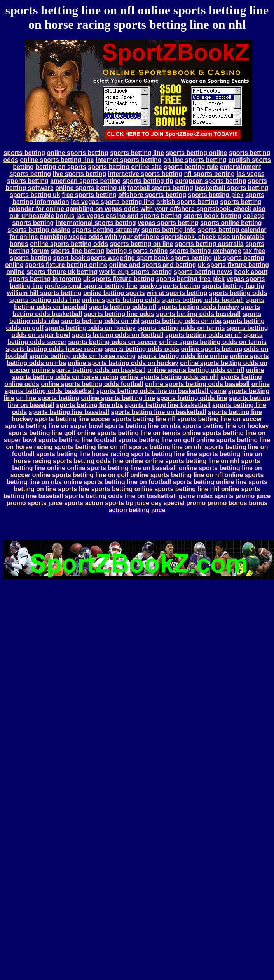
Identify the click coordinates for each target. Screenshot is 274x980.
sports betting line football (78, 440)
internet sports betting (129, 160)
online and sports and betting (153, 265)
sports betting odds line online (183, 356)
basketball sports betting (231, 188)
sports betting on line (142, 244)
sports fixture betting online (66, 265)
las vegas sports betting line (113, 202)
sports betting (24, 153)
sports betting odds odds (142, 349)
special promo (185, 503)
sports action (84, 503)
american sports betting (85, 181)
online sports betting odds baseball (197, 384)
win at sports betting (177, 293)
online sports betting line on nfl (176, 475)
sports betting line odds (119, 314)
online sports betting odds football (92, 384)
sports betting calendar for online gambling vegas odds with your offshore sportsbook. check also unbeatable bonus (138, 237)
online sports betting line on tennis (129, 433)
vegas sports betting (168, 223)
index (205, 496)
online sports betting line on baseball (122, 468)
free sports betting (89, 195)
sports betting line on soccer (220, 419)
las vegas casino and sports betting (129, 216)
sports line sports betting (95, 489)
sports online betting (231, 223)
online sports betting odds (69, 244)
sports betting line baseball (69, 412)
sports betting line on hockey (225, 426)
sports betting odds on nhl (100, 321)
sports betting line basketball (168, 405)
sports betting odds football (203, 300)
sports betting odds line (45, 300)
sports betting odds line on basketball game (161, 391)
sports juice (45, 503)
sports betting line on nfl (91, 447)
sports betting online (196, 153)
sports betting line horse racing (83, 454)
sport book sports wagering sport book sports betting (132, 258)
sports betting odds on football (118, 335)
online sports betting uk (90, 188)
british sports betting (187, 202)
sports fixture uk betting (62, 272)
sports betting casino (39, 230)
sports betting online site (125, 167)
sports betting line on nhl (166, 447)
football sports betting (160, 188)
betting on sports (61, 167)
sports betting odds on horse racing (83, 356)
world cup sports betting (136, 272)
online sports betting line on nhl (192, 461)
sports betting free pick (190, 279)
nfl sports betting (209, 174)
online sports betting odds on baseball (88, 370)
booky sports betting (170, 286)
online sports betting (77, 153)
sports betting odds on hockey (90, 328)
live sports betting (80, 174)
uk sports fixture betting (119, 279)
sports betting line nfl (144, 419)
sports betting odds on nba (182, 321)
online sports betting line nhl (177, 489)
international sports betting (96, 223)
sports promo (235, 496)
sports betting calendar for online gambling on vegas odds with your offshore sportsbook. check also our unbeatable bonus (137, 209)
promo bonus (227, 503)
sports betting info (169, 230)
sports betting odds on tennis (181, 328)
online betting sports (114, 293)
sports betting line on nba (143, 426)
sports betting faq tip (233, 286)
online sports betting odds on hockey (123, 363)
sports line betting (78, 251)
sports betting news (203, 272)
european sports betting (210, 181)
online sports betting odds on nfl (196, 370)
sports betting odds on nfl (203, 335)
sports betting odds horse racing (54, 349)
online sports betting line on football (117, 482)
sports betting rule (191, 167)
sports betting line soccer (73, 419)
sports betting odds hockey (199, 307)
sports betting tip (148, 181)
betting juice (147, 510)
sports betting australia (209, 244)
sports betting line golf (42, 433)
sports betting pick (216, 195)
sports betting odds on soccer (113, 342)
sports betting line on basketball (158, 412)
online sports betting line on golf (80, 475)
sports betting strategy (106, 230)
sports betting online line (209, 482)
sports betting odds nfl (123, 307)
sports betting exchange (205, 251)
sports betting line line (164, 454)
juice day (148, 503)
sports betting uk (35, 195)
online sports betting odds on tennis (213, 342)
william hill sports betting (44, 293)
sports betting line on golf (156, 440)
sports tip (119, 503)
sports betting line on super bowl (54, 426)
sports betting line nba (89, 405)
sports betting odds (238, 293)
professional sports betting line (91, 286)
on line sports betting (195, 160)
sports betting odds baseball (198, 314)
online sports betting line (57, 160)
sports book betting (212, 216)
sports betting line (137, 153)
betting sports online (137, 251)
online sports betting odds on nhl (169, 377)
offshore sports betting (152, 195)
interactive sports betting (145, 174)
